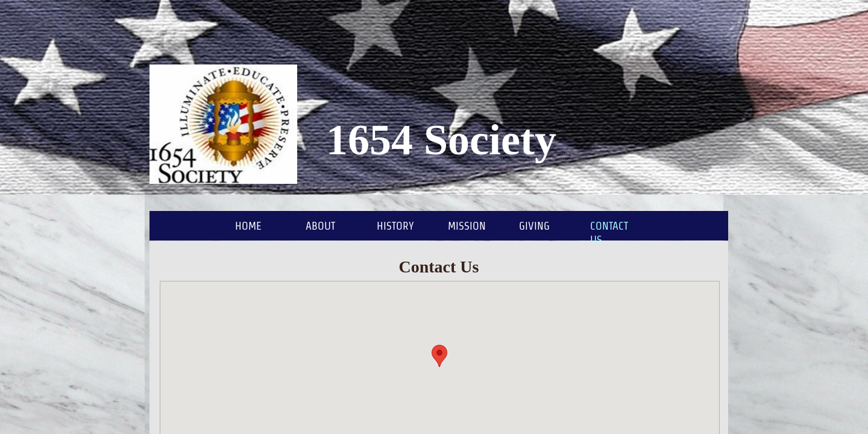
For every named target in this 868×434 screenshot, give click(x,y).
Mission (467, 226)
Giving (534, 226)
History (395, 226)
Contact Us (609, 233)
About (320, 226)
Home (248, 226)
